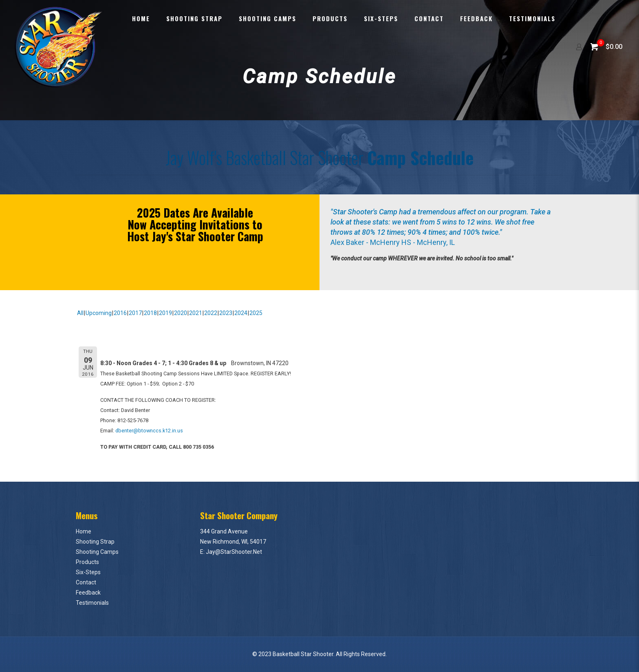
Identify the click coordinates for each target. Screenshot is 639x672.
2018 (150, 313)
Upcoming (99, 313)
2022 (211, 313)
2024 (241, 313)
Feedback (88, 593)
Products (87, 562)
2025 (256, 313)
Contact (86, 582)
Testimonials (92, 603)
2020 (181, 313)
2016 (120, 313)
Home (84, 531)
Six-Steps (88, 572)
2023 (226, 313)
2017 (135, 313)
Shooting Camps (97, 552)
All (80, 313)
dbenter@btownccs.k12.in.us (149, 431)
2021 (196, 313)
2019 (165, 313)
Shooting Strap (95, 542)
